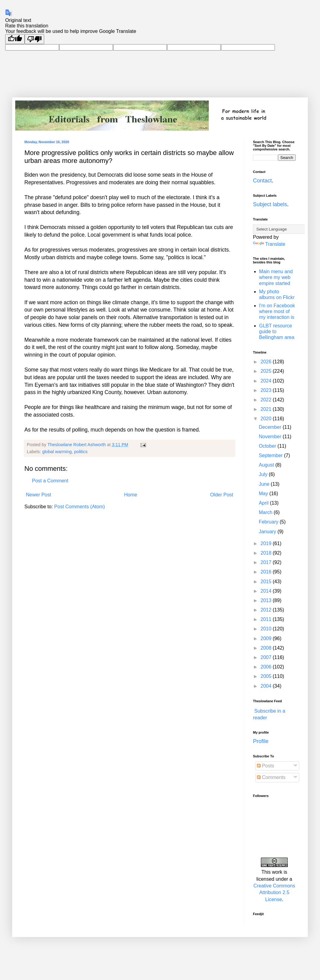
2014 (267, 591)
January (268, 532)
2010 (267, 629)
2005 (267, 676)
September (271, 455)
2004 (267, 686)
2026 (267, 362)
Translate (269, 244)
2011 (267, 619)
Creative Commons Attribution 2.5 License (274, 893)
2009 (267, 638)
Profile (261, 741)
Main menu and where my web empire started (276, 277)
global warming (57, 452)
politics (81, 452)
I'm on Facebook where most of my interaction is (277, 311)
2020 (267, 419)
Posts (265, 766)
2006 (267, 667)
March (266, 512)
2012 (267, 610)
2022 (267, 400)
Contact (262, 181)
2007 (267, 657)
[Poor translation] (34, 39)
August (267, 465)
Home (131, 495)
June (265, 484)
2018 (267, 553)
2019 (267, 543)
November (271, 437)
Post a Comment (50, 481)
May (264, 494)
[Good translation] (15, 39)
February (269, 522)
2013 (267, 600)
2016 (267, 572)
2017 (267, 562)
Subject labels (270, 204)
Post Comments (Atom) (80, 507)
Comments (271, 777)
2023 (267, 390)
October (268, 446)
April (264, 503)
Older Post (222, 495)
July (264, 474)
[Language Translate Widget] (283, 229)
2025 (267, 371)
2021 (267, 409)
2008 (267, 648)
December (271, 427)
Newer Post (39, 495)
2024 (267, 381)
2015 (267, 582)
